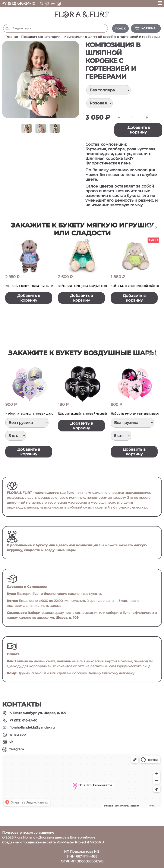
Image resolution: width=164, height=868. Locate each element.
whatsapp (18, 734)
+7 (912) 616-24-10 (19, 3)
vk (11, 742)
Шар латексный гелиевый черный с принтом (90, 413)
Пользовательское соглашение (28, 832)
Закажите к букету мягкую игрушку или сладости (82, 229)
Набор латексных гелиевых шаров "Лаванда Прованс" (45, 413)
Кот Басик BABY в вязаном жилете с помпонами (41, 286)
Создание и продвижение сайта (29, 842)
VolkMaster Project (71, 842)
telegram (17, 749)
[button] (75, 45)
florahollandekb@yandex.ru (32, 727)
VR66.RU (97, 842)
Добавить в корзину (139, 130)
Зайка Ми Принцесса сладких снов (83, 286)
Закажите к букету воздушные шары (82, 353)
